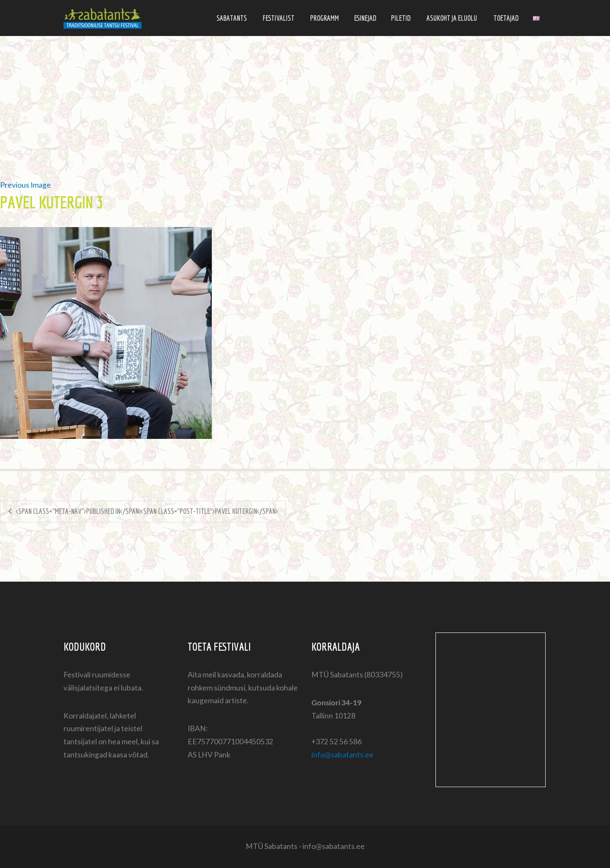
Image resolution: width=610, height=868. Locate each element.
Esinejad (365, 18)
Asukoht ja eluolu (452, 18)
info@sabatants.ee (342, 755)
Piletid (401, 18)
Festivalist (279, 18)
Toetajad (506, 18)
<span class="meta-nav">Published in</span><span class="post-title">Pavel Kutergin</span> (147, 511)
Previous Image (25, 185)
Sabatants (232, 18)
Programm (324, 18)
